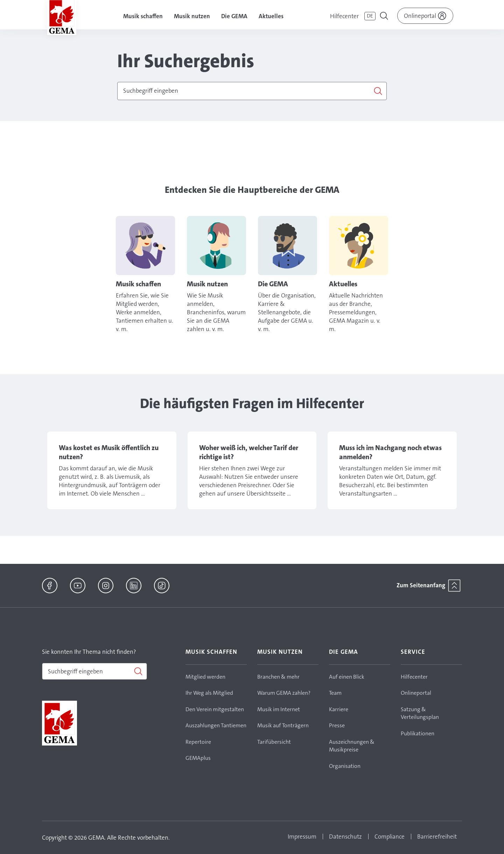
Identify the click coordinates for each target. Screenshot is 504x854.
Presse (337, 725)
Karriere (339, 709)
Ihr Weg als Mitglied (209, 693)
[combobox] (252, 91)
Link (145, 275)
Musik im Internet (279, 709)
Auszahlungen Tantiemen (216, 725)
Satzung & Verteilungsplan (420, 713)
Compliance (390, 836)
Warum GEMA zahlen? (284, 693)
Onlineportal (416, 693)
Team (335, 693)
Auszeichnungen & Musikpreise (352, 746)
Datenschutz (345, 836)
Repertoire (198, 742)
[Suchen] (252, 91)
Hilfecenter (344, 16)
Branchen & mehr (278, 677)
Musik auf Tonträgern (283, 725)
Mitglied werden (205, 677)
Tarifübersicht (274, 742)
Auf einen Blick (347, 677)
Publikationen (418, 733)
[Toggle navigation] (385, 17)
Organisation (345, 766)
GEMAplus (198, 758)
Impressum (302, 836)
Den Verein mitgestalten (215, 709)
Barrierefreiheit (437, 836)
